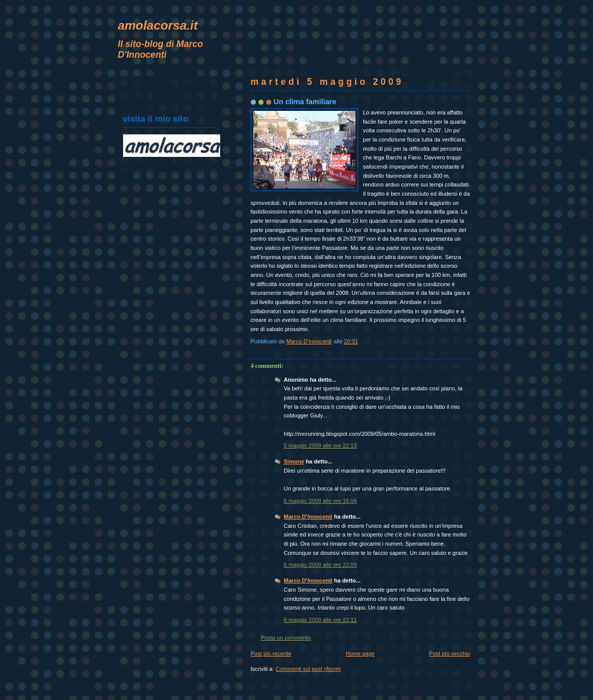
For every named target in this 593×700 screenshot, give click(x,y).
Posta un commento (286, 638)
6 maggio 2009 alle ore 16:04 (321, 501)
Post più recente (271, 654)
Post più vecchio (449, 654)
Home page (360, 654)
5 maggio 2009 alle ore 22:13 (321, 446)
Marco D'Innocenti (308, 517)
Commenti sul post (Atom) (309, 669)
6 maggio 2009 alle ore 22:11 (321, 620)
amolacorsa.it (158, 25)
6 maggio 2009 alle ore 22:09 (321, 565)
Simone (294, 461)
